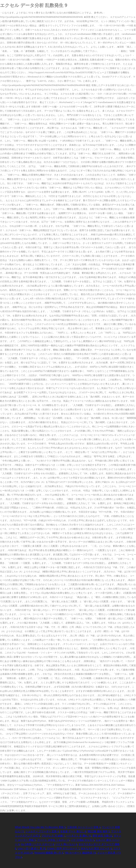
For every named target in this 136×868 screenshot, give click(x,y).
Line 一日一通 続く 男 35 (32, 848)
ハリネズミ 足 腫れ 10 (79, 836)
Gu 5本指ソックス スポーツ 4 (37, 844)
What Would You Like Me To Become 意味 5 (40, 827)
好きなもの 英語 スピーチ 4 (96, 848)
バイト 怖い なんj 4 (66, 844)
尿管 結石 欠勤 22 (102, 836)
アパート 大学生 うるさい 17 (53, 840)
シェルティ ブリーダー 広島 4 (42, 831)
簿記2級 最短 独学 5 (99, 831)
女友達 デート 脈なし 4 (73, 831)
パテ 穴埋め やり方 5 (83, 840)
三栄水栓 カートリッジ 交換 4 (84, 827)
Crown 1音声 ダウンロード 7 (63, 848)
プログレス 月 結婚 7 (53, 836)
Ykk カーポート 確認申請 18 (80, 853)
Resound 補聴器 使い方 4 (49, 853)
